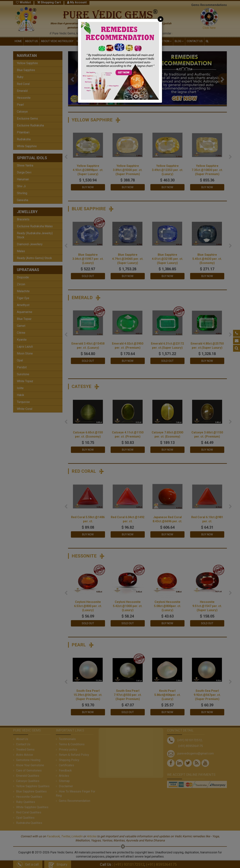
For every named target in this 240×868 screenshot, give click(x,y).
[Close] (160, 19)
